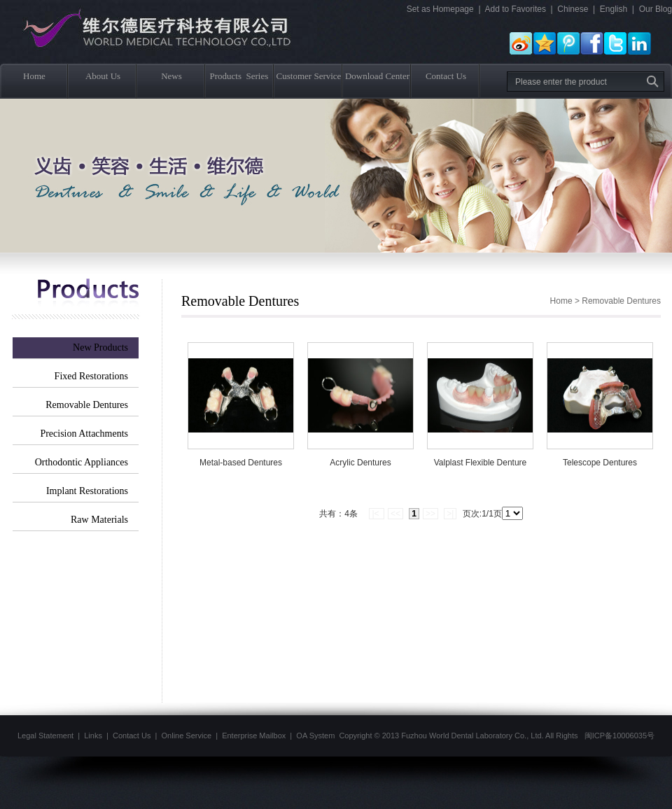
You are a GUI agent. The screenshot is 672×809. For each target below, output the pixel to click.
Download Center (377, 76)
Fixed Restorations (91, 376)
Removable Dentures (87, 405)
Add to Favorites (516, 9)
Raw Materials (99, 520)
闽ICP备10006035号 (619, 736)
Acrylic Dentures (360, 463)
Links (93, 736)
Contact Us (446, 76)
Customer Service (309, 76)
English (614, 9)
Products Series (240, 76)
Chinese (573, 9)
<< (395, 514)
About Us (103, 76)
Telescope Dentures (600, 463)
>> (430, 514)
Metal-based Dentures (241, 463)
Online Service (187, 736)
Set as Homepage (440, 9)
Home (34, 76)
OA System (315, 736)
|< (376, 514)
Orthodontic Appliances (82, 462)
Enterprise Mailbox (254, 736)
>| (450, 514)
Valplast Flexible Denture (481, 463)
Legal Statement (45, 736)
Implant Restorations (87, 491)
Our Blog (656, 9)
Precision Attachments (84, 434)
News (171, 76)
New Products (100, 347)
